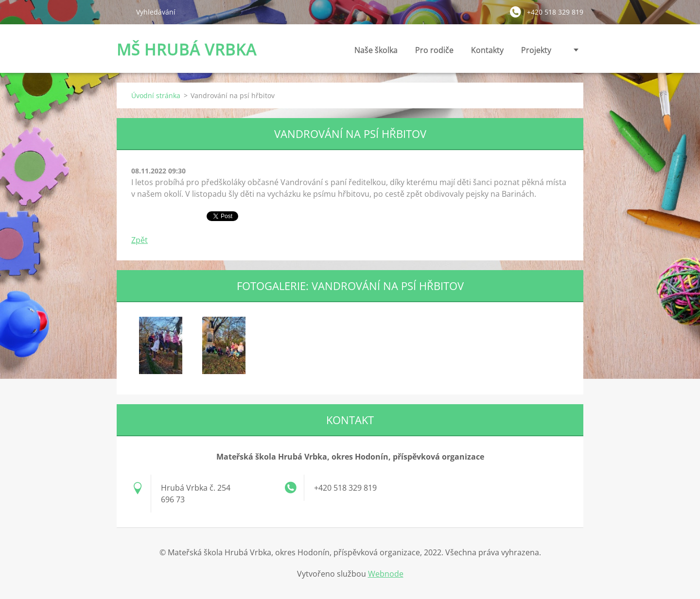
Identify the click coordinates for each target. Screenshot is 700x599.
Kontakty (487, 53)
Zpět (140, 240)
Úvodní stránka (156, 95)
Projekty (536, 50)
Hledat (122, 12)
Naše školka (376, 53)
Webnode (386, 574)
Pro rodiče (434, 53)
